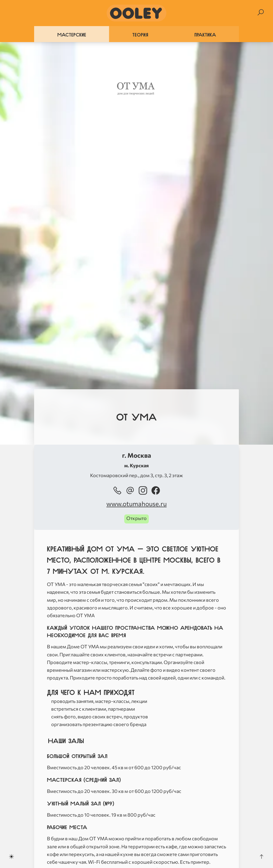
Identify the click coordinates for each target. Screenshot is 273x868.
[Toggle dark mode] (11, 857)
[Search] (261, 12)
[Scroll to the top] (262, 857)
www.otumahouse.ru (136, 504)
